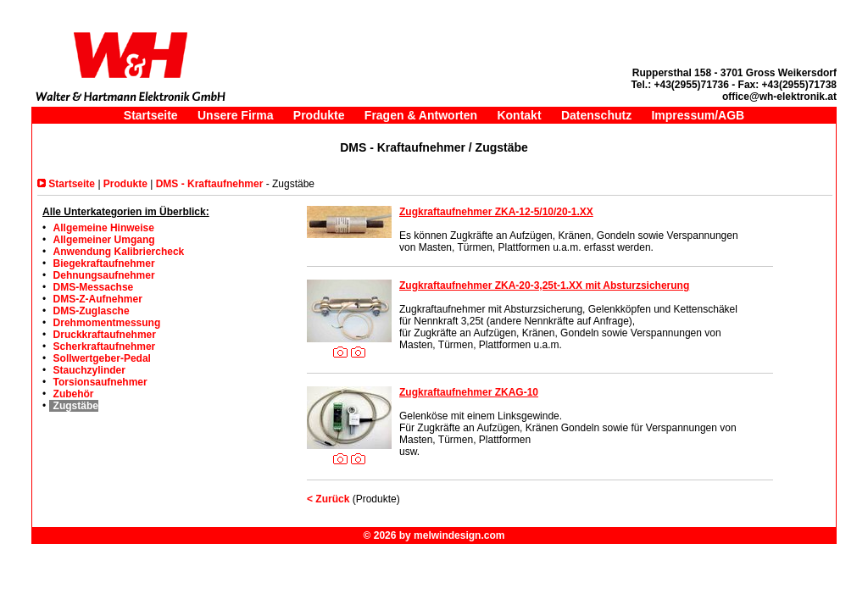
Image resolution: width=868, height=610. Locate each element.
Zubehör (74, 394)
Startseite (151, 115)
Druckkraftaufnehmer (105, 335)
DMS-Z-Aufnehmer (98, 299)
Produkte (319, 115)
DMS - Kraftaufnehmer (210, 184)
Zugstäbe (76, 406)
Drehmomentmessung (107, 323)
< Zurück (328, 499)
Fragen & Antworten (421, 115)
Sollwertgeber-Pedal (102, 358)
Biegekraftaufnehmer (104, 263)
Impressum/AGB (698, 115)
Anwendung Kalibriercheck (119, 252)
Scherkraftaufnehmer (105, 347)
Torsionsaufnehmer (100, 382)
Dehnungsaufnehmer (104, 275)
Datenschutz (596, 115)
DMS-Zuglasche (92, 311)
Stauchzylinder (89, 370)
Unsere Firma (235, 115)
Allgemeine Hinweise (104, 228)
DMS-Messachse (94, 287)
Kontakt (519, 115)
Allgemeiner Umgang (104, 240)
